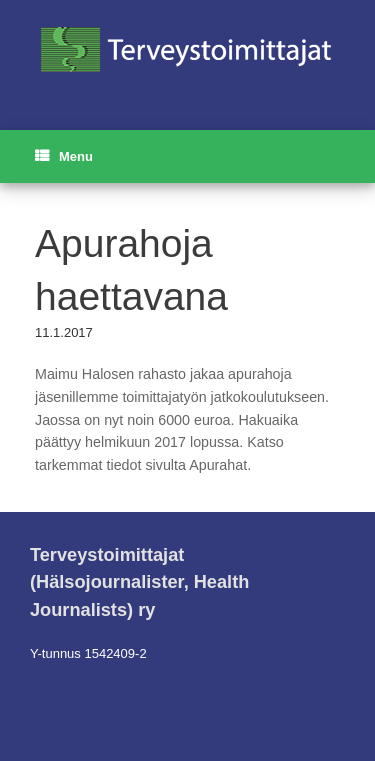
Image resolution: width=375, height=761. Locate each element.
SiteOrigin (173, 722)
